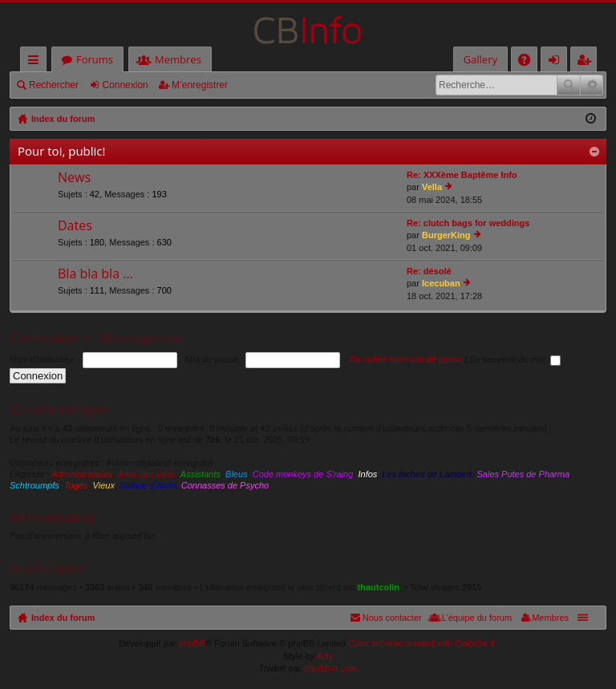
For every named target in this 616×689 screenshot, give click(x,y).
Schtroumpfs (34, 485)
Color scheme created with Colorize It (421, 643)
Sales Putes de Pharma (524, 474)
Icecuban (441, 283)
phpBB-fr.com (331, 668)
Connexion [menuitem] (557, 62)
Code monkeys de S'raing (303, 474)
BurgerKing (446, 235)
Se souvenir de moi (515, 359)
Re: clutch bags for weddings (468, 223)
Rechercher (54, 85)
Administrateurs (82, 474)
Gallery (480, 59)
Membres (178, 59)
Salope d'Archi (148, 485)
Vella (432, 187)
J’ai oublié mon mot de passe (405, 359)
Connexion (125, 85)
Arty (325, 656)
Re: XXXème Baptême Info (462, 175)
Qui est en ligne (59, 409)
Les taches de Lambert (427, 474)
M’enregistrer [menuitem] (587, 62)
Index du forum (63, 618)
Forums (95, 59)
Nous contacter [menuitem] (392, 618)
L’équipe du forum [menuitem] (477, 618)
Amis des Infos (147, 474)
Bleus (237, 474)
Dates (75, 226)
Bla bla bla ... (95, 274)
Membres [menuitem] (550, 618)
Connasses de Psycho (225, 485)
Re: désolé (429, 271)
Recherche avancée (592, 85)
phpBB (192, 643)
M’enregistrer (200, 85)
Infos (367, 474)
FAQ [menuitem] (529, 62)
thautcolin (379, 587)
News (74, 178)
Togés (76, 485)
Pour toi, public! (61, 151)
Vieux (104, 485)
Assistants (201, 474)
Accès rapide (36, 62)
